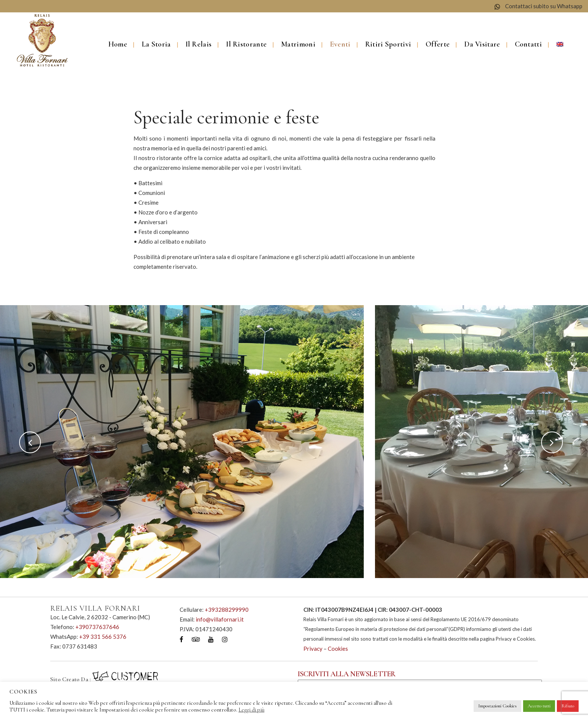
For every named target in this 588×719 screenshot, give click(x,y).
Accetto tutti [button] (539, 706)
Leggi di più (251, 710)
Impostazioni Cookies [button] (497, 706)
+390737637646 (97, 627)
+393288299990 (227, 610)
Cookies (338, 649)
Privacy (313, 649)
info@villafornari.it (220, 619)
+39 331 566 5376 (103, 637)
